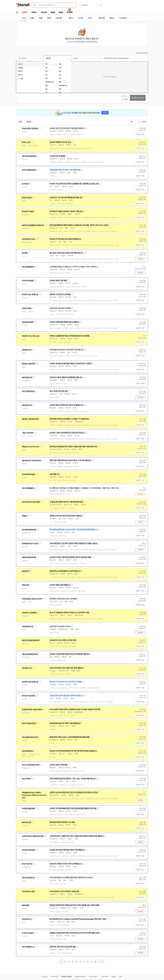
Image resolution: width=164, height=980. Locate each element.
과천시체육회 (26, 779)
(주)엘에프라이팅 (28, 627)
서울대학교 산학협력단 (29, 613)
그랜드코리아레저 (28, 433)
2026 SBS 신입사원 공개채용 (60, 308)
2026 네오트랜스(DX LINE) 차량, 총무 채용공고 (67, 668)
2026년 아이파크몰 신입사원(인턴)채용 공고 (65, 239)
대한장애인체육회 (28, 322)
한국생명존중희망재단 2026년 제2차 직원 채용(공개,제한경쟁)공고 (73, 530)
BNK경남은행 (26, 822)
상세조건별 (59, 18)
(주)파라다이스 (27, 919)
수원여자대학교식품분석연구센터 (33, 836)
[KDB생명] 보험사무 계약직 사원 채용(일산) (65, 723)
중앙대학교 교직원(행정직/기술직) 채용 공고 (65, 571)
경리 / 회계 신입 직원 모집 (59, 391)
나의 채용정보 (123, 18)
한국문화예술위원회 (28, 809)
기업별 (40, 18)
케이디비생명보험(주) (29, 170)
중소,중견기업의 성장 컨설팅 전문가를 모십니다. (66, 253)
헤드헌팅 (81, 18)
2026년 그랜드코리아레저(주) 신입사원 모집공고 (67, 433)
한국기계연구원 (27, 864)
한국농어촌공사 (27, 198)
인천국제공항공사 (28, 751)
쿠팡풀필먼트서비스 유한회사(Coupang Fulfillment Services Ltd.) (34, 795)
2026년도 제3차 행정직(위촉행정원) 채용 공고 (66, 377)
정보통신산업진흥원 (28, 364)
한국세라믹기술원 (28, 212)
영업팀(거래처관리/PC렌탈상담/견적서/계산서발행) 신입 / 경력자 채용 (74, 905)
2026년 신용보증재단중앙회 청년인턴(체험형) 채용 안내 (70, 654)
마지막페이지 (103, 962)
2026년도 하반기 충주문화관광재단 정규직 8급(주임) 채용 (70, 557)
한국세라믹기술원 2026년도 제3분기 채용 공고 (66, 211)
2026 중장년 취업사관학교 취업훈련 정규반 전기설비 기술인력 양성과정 (75, 709)
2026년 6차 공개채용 (57, 156)
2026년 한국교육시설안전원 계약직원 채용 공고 (67, 696)
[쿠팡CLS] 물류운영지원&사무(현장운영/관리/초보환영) (70, 336)
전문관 (90, 18)
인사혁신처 (25, 184)
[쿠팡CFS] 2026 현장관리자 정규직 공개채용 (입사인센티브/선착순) (74, 792)
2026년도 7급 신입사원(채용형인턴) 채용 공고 (66, 198)
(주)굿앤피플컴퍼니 (28, 267)
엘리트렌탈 (25, 905)
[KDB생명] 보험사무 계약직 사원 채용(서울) (65, 170)
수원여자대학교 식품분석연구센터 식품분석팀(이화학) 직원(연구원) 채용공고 (77, 836)
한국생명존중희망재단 (29, 530)
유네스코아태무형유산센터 (31, 765)
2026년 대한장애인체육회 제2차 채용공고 (65, 322)
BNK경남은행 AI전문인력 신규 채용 (62, 822)
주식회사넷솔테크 (28, 933)
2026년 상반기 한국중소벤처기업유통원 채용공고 (67, 128)
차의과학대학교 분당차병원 (31, 502)
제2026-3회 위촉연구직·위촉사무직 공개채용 (66, 682)
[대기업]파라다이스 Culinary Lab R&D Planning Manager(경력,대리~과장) (78, 919)
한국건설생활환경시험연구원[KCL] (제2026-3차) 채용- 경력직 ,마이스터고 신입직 (79, 225)
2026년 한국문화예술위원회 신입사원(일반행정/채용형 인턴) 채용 (73, 808)
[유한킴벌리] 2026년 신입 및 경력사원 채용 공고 (67, 350)
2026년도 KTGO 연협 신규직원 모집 (63, 640)
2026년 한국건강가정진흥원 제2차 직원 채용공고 (67, 850)
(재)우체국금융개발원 (29, 156)
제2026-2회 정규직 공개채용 (60, 294)
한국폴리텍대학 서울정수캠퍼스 (32, 710)
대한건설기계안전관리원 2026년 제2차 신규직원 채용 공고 (70, 460)
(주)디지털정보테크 (28, 391)
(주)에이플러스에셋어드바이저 (32, 599)
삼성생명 (25, 253)
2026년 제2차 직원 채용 (58, 281)
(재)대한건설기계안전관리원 (31, 461)
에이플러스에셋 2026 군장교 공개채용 (63, 599)
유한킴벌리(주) (27, 350)
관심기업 (29, 122)
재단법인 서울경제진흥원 (30, 419)
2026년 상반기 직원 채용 (59, 765)
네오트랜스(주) (27, 668)
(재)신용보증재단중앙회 (30, 654)
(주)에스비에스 (27, 308)
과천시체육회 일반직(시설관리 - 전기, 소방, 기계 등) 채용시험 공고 (73, 779)
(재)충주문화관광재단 (29, 557)
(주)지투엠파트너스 (28, 947)
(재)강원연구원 (27, 405)
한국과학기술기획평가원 (30, 295)
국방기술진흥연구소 (28, 878)
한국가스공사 (26, 142)
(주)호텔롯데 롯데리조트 (30, 737)
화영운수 (25, 516)
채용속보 (71, 18)
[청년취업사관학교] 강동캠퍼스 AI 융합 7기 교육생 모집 (69, 419)
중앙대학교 (25, 571)
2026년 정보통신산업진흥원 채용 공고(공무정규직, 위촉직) (70, 364)
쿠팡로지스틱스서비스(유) (30, 336)
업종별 (49, 18)
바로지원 (140, 259)
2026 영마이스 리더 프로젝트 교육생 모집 (64, 891)
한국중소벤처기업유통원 (30, 129)
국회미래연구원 (27, 378)
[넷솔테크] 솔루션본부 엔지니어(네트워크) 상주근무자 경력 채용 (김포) (74, 933)
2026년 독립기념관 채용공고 (60, 585)
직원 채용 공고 (55, 474)
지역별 (24, 18)
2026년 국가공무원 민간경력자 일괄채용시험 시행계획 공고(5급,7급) (74, 184)
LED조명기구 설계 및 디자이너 (60, 626)
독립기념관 (25, 585)
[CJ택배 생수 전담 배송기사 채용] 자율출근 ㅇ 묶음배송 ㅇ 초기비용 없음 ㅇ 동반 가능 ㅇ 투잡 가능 (84, 488)
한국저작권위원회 (28, 281)
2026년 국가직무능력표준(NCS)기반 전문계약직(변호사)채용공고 (73, 751)
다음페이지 (99, 962)
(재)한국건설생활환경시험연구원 (33, 225)
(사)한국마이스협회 (28, 892)
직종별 (32, 18)
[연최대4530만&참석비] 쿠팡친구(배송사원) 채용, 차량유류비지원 (73, 447)
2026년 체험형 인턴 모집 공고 (60, 142)
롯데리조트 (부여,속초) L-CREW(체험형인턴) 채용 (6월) (70, 737)
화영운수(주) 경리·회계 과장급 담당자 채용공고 (66, 516)
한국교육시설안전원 (28, 696)
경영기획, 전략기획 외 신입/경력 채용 (63, 947)
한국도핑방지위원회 (28, 474)
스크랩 (20, 122)
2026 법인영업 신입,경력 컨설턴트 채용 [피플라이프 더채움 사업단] (73, 543)
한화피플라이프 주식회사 (30, 544)
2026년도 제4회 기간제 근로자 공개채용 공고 (66, 864)
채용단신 (112, 18)
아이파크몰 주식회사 (29, 239)
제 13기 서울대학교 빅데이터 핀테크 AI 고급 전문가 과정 (69, 613)
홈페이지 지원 (140, 134)
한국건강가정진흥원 (28, 850)
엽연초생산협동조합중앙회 (31, 640)
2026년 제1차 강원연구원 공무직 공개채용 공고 (66, 405)
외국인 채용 (102, 18)
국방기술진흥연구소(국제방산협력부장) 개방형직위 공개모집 (71, 878)
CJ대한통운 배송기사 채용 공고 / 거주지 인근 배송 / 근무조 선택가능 (73, 267)
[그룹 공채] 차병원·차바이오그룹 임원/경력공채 (66, 502)
